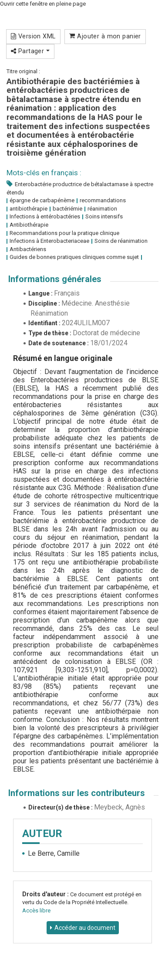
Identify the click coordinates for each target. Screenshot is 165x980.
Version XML (33, 36)
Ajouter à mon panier (105, 36)
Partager (30, 51)
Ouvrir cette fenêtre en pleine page (43, 4)
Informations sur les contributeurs (77, 793)
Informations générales (55, 279)
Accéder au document (85, 928)
